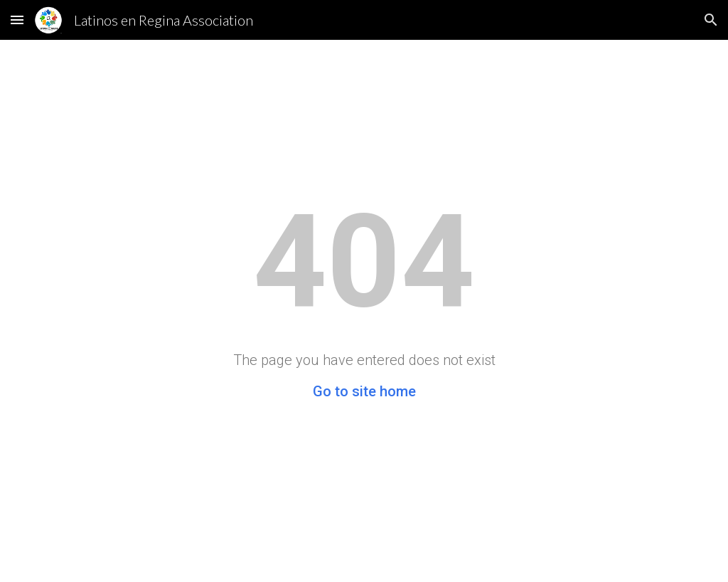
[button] (17, 20)
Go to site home (364, 391)
